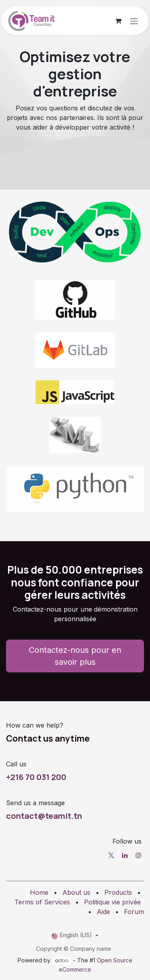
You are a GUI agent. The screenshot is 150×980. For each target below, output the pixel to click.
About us (76, 892)
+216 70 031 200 (36, 777)
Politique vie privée (112, 902)
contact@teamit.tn (44, 816)
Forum (134, 912)
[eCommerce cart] (118, 21)
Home (39, 892)
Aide (103, 912)
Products (118, 892)
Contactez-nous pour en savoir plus (75, 656)
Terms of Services (42, 902)
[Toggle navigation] (134, 21)
